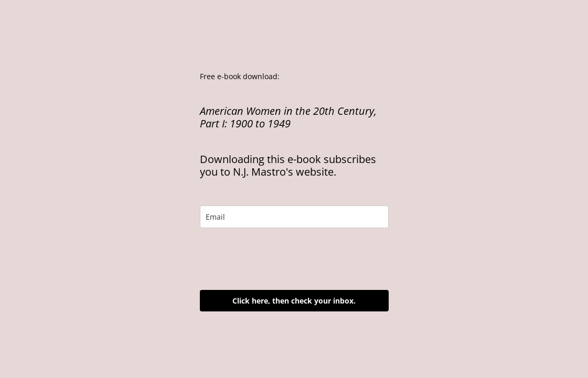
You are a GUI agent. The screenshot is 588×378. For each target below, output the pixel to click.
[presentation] (280, 259)
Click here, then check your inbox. (294, 301)
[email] (294, 217)
